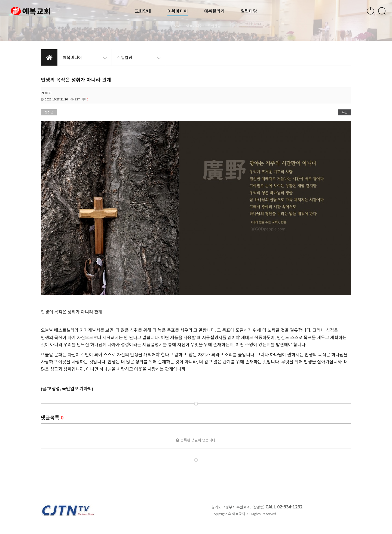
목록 (345, 112)
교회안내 (143, 11)
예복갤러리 (214, 11)
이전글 (49, 112)
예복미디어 (178, 11)
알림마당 (249, 11)
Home (176, 26)
